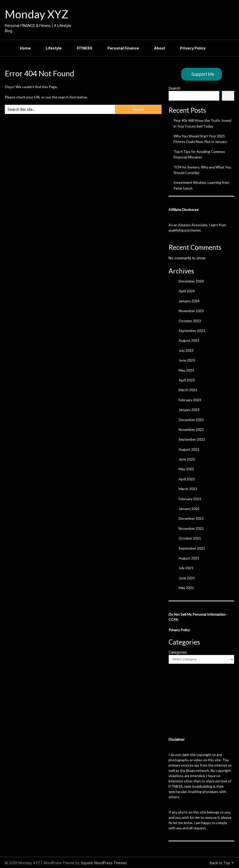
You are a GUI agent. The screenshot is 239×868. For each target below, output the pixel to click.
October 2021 (190, 538)
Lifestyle (54, 48)
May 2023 (186, 370)
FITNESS (85, 48)
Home (25, 48)
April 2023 (187, 380)
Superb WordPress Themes (104, 863)
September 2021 (192, 548)
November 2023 (191, 311)
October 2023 (190, 321)
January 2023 (189, 410)
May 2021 (186, 588)
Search (174, 88)
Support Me (203, 74)
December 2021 (191, 518)
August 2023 (189, 340)
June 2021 (187, 578)
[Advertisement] (201, 700)
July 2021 (186, 568)
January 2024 (189, 301)
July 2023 (186, 350)
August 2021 (189, 558)
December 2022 (191, 420)
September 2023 (192, 331)
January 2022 (189, 509)
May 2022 (186, 469)
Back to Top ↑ (222, 863)
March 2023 (188, 390)
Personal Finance (123, 48)
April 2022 (187, 479)
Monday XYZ (37, 14)
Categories (178, 652)
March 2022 (188, 489)
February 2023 (190, 400)
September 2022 (192, 439)
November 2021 (191, 528)
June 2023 (187, 360)
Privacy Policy (193, 48)
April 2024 (187, 291)
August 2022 (189, 449)
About (160, 48)
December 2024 (191, 281)
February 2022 (190, 499)
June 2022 (187, 459)
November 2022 (191, 429)
